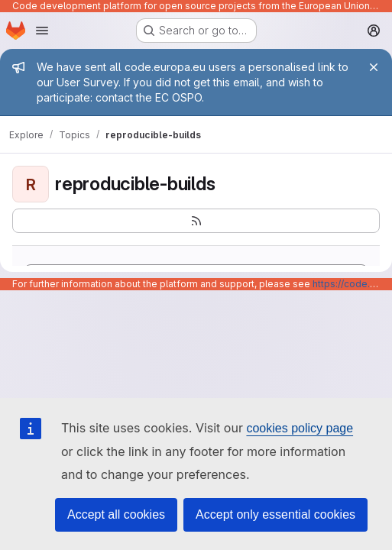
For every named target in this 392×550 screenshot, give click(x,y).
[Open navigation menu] (42, 31)
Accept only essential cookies (275, 514)
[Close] (374, 67)
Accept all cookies (116, 514)
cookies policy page (300, 428)
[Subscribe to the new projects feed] (196, 221)
